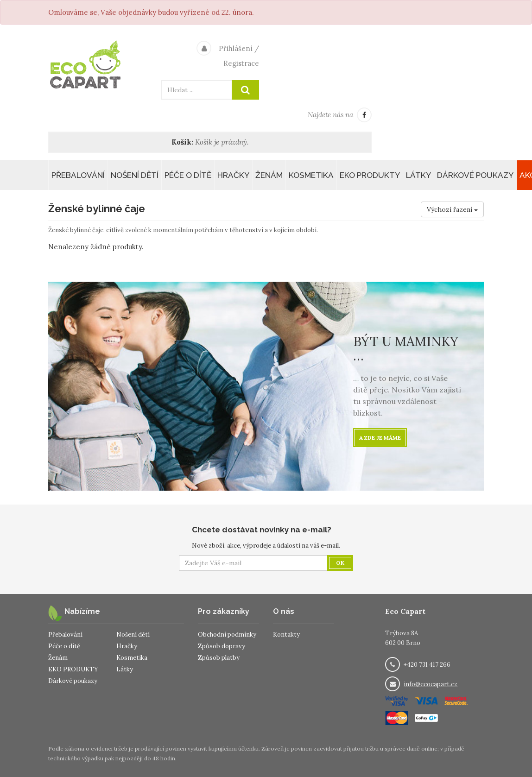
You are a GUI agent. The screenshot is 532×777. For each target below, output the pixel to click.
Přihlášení (236, 48)
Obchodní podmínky (227, 635)
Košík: (182, 142)
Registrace (241, 63)
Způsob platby (219, 658)
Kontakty (286, 635)
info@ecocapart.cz (431, 684)
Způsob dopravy (222, 646)
